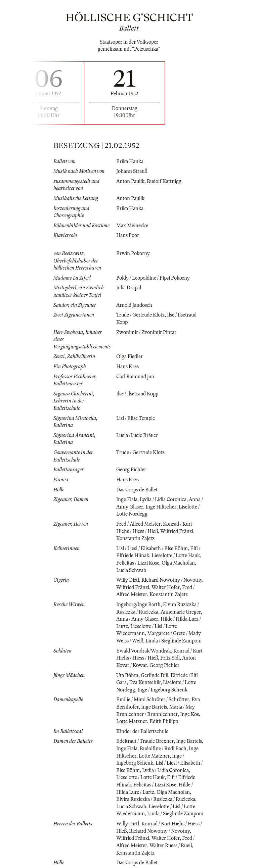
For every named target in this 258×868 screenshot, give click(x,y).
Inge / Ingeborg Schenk (162, 690)
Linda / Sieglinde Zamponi (174, 641)
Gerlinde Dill (155, 675)
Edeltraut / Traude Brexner (145, 741)
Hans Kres (127, 367)
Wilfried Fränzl (177, 531)
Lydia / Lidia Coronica (163, 499)
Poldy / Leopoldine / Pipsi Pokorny (153, 278)
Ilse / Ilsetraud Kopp (137, 394)
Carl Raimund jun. (136, 377)
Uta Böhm (127, 675)
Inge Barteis (154, 707)
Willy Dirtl (128, 580)
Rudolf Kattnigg (164, 181)
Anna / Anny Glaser (137, 619)
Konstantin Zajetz (135, 538)
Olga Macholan (178, 563)
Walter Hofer (166, 587)
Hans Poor (128, 235)
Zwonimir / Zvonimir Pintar (146, 332)
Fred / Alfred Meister (138, 524)
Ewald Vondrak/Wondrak (144, 651)
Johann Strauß (132, 171)
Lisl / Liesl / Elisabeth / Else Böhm (152, 548)
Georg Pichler (131, 470)
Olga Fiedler (130, 356)
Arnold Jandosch (134, 305)
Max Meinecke (132, 226)
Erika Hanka (130, 161)
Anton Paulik (130, 181)
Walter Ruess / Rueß (171, 846)
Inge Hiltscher (161, 507)
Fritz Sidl (170, 658)
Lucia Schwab (131, 570)
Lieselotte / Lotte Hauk (176, 556)
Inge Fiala (127, 499)
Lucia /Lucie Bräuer (137, 435)
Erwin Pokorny (133, 253)
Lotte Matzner (132, 721)
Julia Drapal (129, 288)
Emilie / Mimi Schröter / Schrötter (153, 700)
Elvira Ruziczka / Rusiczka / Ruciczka (156, 799)
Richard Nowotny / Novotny (172, 580)
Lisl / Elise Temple (136, 418)
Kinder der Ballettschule (142, 731)
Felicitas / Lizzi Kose (138, 563)
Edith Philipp (164, 721)
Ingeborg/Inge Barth (138, 605)
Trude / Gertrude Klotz (140, 315)
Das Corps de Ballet (137, 490)
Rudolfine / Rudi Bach (163, 749)
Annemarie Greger (181, 612)
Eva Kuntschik (145, 682)
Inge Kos (189, 714)
